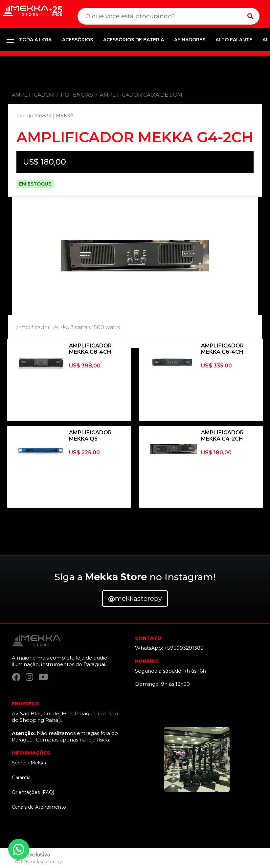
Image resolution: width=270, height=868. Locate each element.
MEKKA (65, 116)
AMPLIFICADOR (33, 95)
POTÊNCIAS (77, 95)
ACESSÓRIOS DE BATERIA (134, 40)
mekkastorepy (135, 599)
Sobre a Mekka (29, 763)
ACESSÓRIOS (78, 40)
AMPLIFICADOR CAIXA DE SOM (141, 95)
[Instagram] (29, 677)
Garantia (21, 778)
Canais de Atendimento (39, 807)
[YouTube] (43, 677)
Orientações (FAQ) (33, 792)
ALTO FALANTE (234, 40)
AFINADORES (190, 40)
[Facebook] (16, 677)
